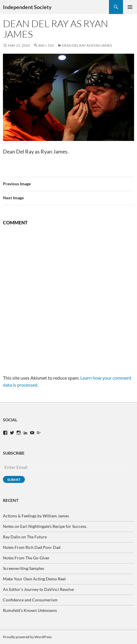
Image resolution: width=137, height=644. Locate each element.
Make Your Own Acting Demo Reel (34, 579)
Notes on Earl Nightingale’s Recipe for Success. (45, 526)
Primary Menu (130, 7)
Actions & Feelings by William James (36, 516)
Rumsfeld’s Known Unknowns (30, 610)
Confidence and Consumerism (30, 600)
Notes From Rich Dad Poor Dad (32, 547)
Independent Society (27, 7)
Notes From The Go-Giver (26, 558)
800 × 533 (46, 45)
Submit (14, 480)
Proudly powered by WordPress (27, 637)
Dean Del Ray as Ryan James (87, 45)
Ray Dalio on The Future (25, 537)
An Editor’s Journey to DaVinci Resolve (38, 589)
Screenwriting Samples (24, 568)
